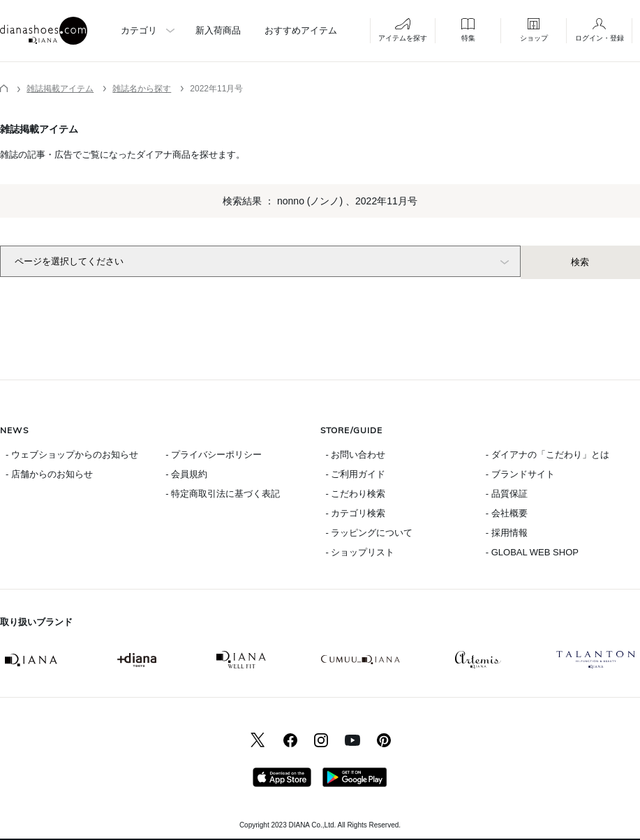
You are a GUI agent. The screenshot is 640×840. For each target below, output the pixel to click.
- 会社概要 (507, 513)
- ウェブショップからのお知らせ (72, 455)
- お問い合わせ (356, 455)
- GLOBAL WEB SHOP (532, 552)
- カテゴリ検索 (356, 513)
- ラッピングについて (370, 533)
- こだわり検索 (356, 494)
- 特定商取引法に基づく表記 (223, 494)
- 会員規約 (186, 474)
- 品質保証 (507, 494)
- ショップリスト (360, 552)
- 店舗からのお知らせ (49, 474)
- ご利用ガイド (356, 474)
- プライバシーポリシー (214, 455)
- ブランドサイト (520, 474)
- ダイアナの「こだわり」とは (548, 455)
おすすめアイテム (301, 30)
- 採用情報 (507, 533)
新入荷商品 (218, 30)
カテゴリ (139, 30)
